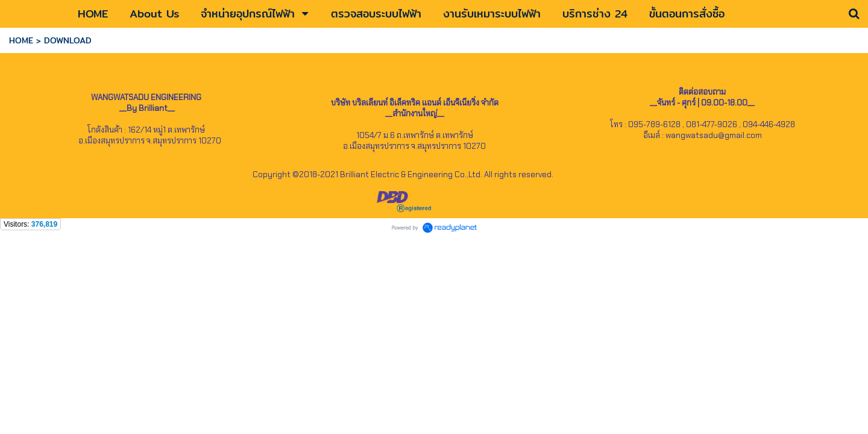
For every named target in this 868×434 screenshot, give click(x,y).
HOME (21, 40)
